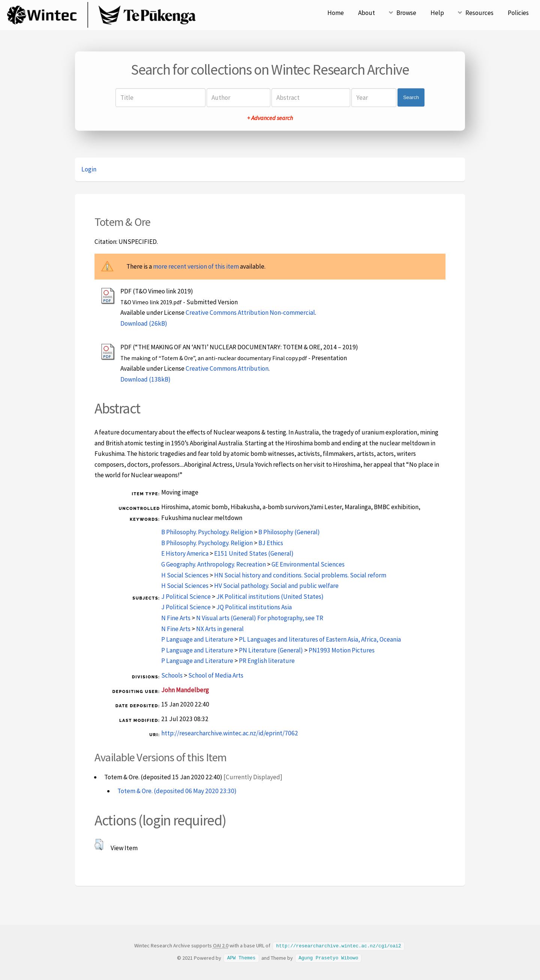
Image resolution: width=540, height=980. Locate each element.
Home (336, 13)
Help (437, 13)
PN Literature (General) (271, 650)
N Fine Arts (176, 618)
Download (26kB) (144, 323)
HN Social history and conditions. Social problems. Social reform (300, 575)
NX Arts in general (220, 629)
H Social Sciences (185, 575)
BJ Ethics (271, 543)
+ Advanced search (270, 118)
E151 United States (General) (254, 553)
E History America (185, 553)
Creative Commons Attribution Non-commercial (250, 313)
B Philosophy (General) (289, 532)
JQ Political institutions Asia (254, 607)
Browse (406, 13)
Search (411, 97)
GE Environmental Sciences (308, 564)
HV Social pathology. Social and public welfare (276, 586)
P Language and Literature (197, 639)
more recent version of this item (196, 266)
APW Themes (241, 957)
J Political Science (186, 597)
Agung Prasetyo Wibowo (328, 957)
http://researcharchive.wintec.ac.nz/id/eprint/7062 (230, 733)
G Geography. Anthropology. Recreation (214, 564)
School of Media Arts (216, 675)
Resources (479, 13)
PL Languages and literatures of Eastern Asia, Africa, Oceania (320, 639)
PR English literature (267, 661)
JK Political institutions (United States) (270, 597)
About (367, 13)
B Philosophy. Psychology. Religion (207, 532)
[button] (99, 845)
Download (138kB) (145, 379)
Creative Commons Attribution (227, 368)
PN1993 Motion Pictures (342, 650)
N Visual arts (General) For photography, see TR (260, 618)
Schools (172, 675)
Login (89, 169)
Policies (518, 13)
